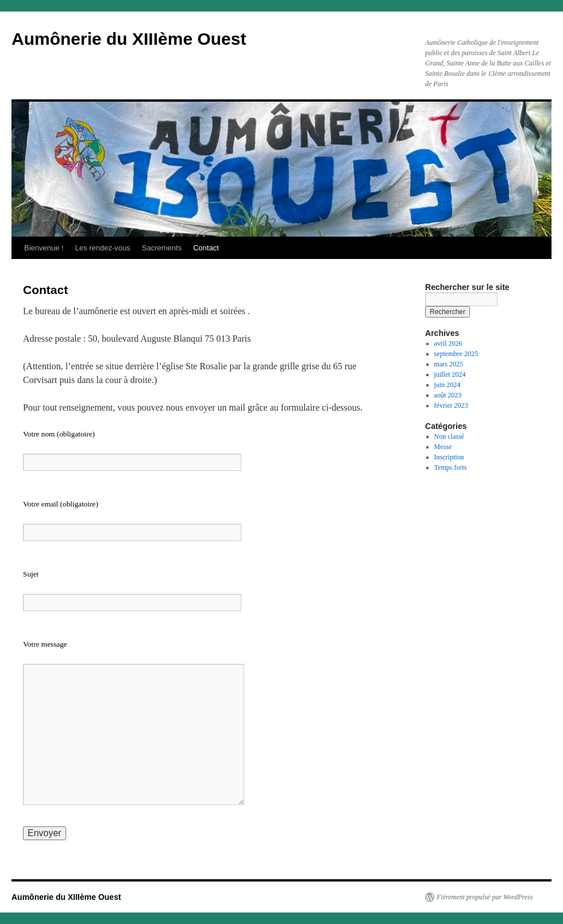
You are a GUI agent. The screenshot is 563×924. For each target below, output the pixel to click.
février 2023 (451, 405)
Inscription (449, 457)
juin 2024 (448, 385)
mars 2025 (449, 364)
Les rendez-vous (103, 248)
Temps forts (451, 467)
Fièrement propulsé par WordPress (485, 897)
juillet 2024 (450, 374)
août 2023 (448, 395)
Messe (443, 447)
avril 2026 (448, 343)
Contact (206, 248)
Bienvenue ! (44, 248)
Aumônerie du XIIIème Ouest (129, 39)
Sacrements (162, 248)
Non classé (449, 436)
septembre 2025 (456, 354)
